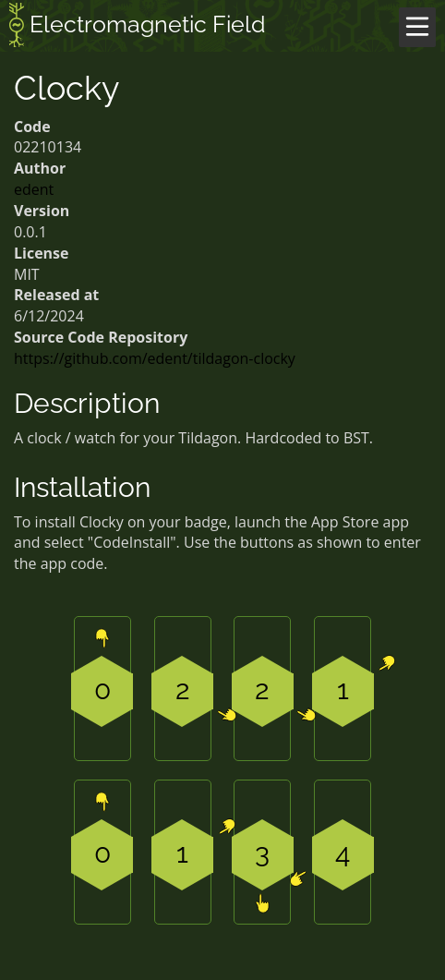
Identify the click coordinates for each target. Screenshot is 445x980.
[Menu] (417, 27)
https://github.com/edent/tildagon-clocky (155, 358)
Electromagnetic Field (138, 27)
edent (34, 189)
